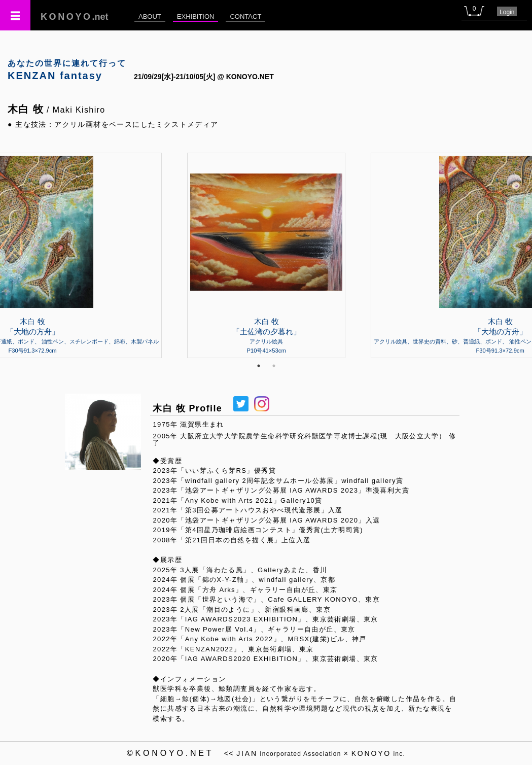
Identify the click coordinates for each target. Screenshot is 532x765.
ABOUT (150, 16)
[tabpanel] (266, 255)
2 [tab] (274, 366)
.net (75, 17)
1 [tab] (259, 366)
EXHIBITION (196, 16)
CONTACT (245, 16)
